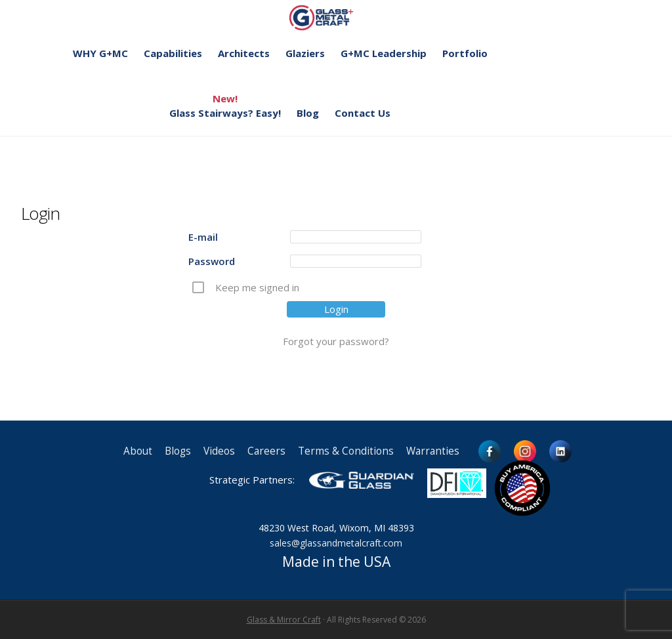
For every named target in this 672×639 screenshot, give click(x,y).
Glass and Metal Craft (334, 17)
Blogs (178, 451)
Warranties (433, 451)
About (138, 451)
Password (212, 261)
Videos (219, 451)
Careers (266, 451)
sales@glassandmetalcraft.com (336, 543)
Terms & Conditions (346, 451)
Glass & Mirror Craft (284, 620)
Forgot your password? (336, 341)
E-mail (203, 237)
